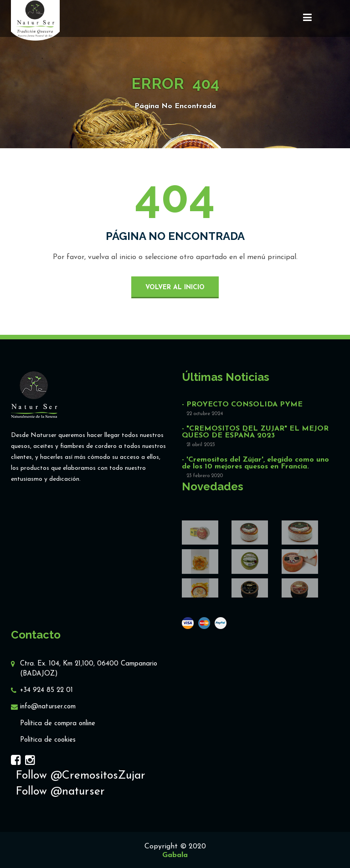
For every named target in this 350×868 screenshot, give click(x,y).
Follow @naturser (60, 792)
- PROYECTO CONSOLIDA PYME (242, 405)
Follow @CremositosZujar (80, 776)
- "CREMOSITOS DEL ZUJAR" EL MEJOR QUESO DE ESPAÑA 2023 (255, 432)
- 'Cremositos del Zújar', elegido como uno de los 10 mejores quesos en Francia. (255, 463)
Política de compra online (58, 724)
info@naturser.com (48, 707)
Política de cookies (48, 740)
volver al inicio (175, 288)
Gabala (175, 855)
